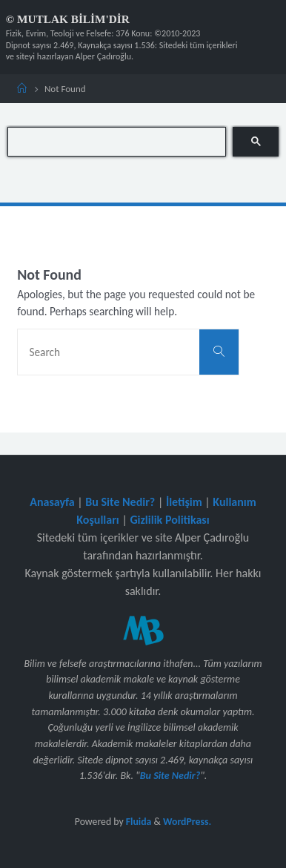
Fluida (138, 822)
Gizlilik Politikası (169, 520)
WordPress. (187, 822)
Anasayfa (52, 502)
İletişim (184, 502)
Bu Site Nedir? (120, 502)
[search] (117, 141)
